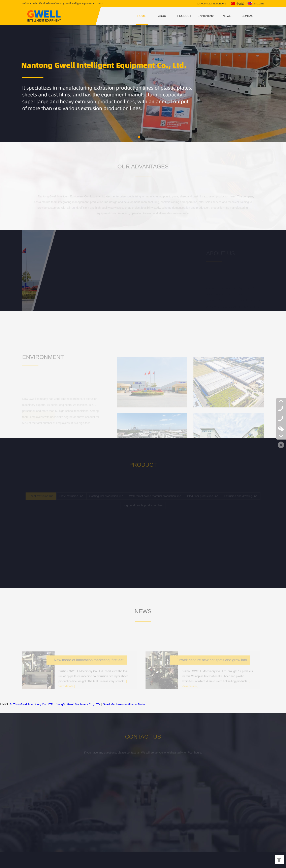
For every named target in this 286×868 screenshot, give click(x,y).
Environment (206, 16)
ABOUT (163, 16)
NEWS (227, 16)
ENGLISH (259, 4)
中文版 (240, 4)
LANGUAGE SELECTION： (212, 4)
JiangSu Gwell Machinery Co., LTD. (78, 704)
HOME (142, 16)
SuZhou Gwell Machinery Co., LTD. (32, 704)
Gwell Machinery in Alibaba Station (125, 704)
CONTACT (248, 16)
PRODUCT (184, 16)
